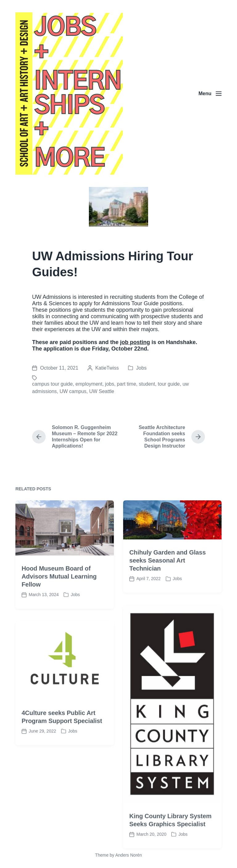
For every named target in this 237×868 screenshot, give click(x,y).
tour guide (169, 384)
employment (89, 384)
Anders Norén (128, 855)
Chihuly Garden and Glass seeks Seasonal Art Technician (168, 585)
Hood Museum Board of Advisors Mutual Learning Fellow (59, 601)
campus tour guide (52, 384)
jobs (110, 384)
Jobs (141, 368)
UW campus (73, 391)
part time (127, 384)
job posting (135, 342)
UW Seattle (102, 391)
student (147, 384)
